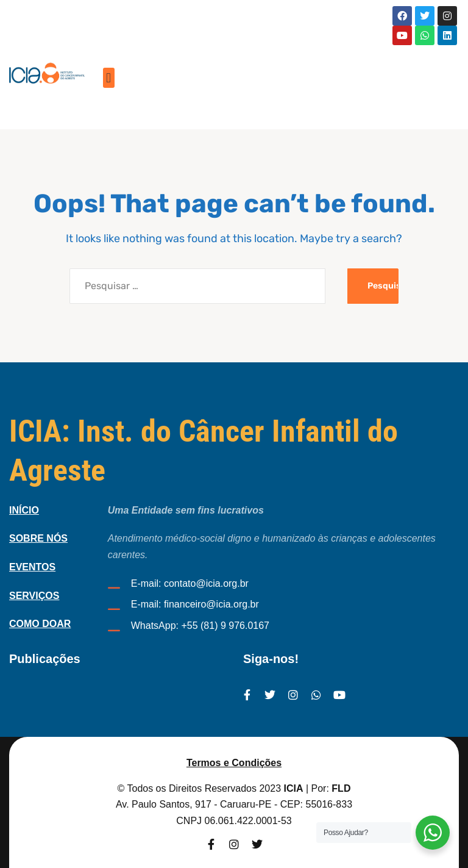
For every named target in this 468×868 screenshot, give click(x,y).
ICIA (294, 788)
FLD (341, 788)
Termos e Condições (234, 763)
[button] (109, 78)
